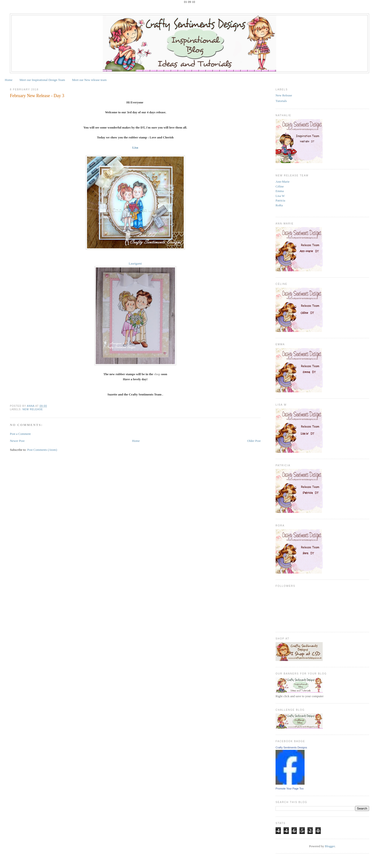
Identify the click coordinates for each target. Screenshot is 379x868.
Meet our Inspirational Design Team (42, 80)
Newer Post (17, 441)
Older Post (254, 441)
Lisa (135, 147)
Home (9, 80)
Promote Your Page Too (290, 789)
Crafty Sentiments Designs (291, 747)
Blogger (330, 846)
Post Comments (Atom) (42, 450)
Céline (280, 186)
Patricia (280, 200)
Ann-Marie (283, 182)
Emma (280, 191)
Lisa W (280, 196)
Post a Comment (20, 434)
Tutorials (281, 101)
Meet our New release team (89, 80)
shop (157, 374)
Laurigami (135, 263)
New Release (33, 409)
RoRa (279, 205)
